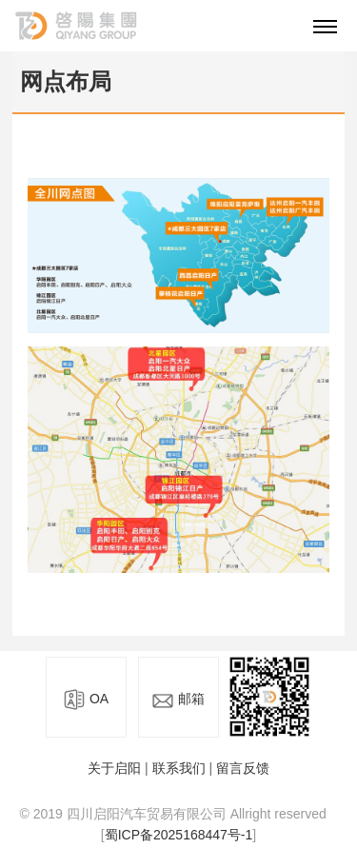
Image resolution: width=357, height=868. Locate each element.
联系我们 (179, 768)
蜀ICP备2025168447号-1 (179, 835)
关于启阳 (114, 768)
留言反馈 (243, 768)
